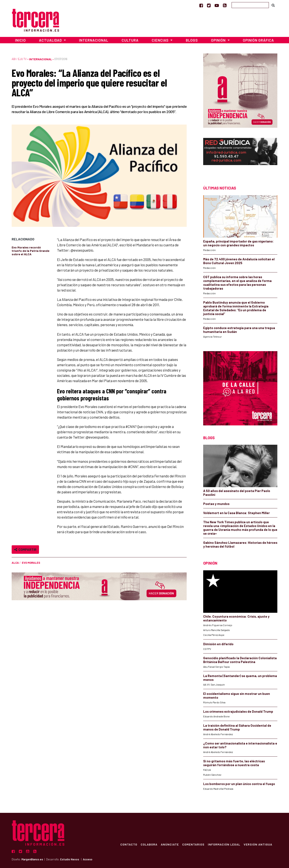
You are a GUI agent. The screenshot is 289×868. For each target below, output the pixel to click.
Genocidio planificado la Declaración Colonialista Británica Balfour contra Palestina (240, 660)
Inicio (20, 40)
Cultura (130, 40)
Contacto (129, 844)
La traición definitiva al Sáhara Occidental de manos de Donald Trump (237, 727)
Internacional (94, 40)
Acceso (88, 859)
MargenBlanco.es (32, 859)
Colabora (149, 844)
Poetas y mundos (216, 504)
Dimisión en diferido (218, 644)
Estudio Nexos (70, 859)
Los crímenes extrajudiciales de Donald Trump (238, 711)
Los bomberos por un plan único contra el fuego (239, 784)
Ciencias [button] (161, 40)
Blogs (192, 40)
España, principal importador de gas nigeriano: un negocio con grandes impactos (238, 243)
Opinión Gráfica (258, 40)
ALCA (15, 563)
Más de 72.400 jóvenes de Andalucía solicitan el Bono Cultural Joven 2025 (239, 261)
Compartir (25, 549)
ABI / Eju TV (19, 59)
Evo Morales (31, 563)
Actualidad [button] (51, 40)
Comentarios (193, 844)
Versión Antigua (258, 844)
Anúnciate (170, 844)
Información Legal (224, 844)
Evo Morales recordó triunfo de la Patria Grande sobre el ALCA (31, 251)
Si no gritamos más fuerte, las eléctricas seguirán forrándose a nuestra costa (234, 763)
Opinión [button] (219, 40)
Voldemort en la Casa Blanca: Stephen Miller (236, 513)
